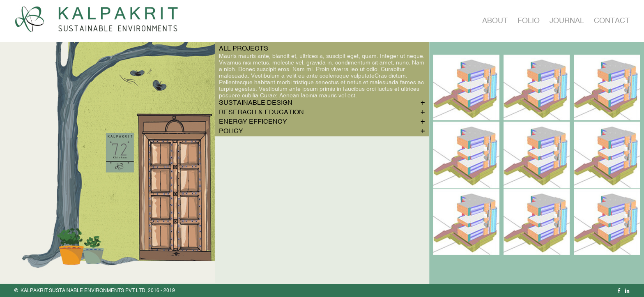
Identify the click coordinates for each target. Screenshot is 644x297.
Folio (529, 20)
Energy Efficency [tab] (253, 121)
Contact (612, 20)
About (495, 20)
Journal (567, 20)
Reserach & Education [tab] (261, 112)
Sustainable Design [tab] (256, 102)
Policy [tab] (231, 131)
